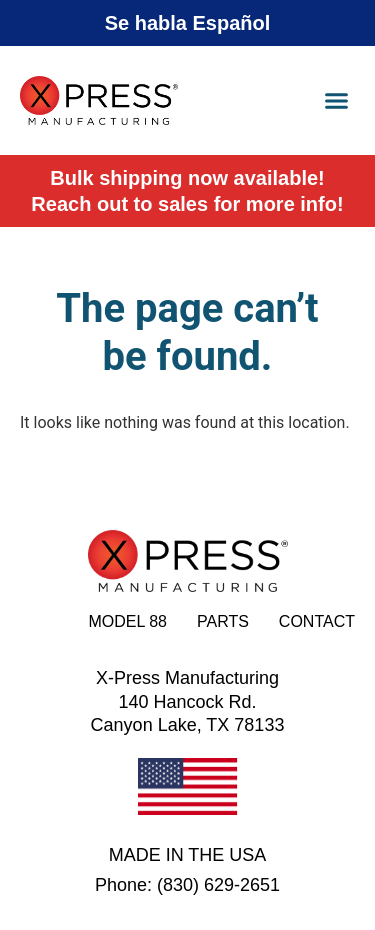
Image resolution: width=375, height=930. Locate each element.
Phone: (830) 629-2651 (187, 885)
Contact (317, 621)
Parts (223, 621)
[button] (337, 101)
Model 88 (127, 621)
